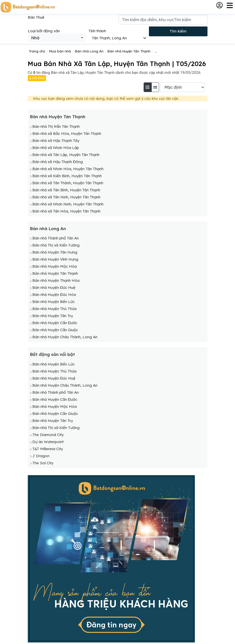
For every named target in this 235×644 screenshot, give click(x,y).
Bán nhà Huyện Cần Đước (55, 323)
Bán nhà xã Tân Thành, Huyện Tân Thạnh (68, 183)
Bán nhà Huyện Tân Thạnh (58, 117)
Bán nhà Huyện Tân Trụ (53, 316)
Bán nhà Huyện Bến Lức (54, 302)
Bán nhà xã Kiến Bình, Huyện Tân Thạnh (67, 176)
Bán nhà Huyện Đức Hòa (54, 295)
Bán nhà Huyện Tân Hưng (55, 252)
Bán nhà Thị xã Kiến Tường (56, 245)
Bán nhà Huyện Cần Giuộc (55, 330)
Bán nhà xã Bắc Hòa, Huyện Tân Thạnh (67, 133)
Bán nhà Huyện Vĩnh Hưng (55, 259)
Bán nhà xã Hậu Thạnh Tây (56, 141)
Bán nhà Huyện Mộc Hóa (55, 266)
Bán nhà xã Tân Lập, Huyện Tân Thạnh (66, 155)
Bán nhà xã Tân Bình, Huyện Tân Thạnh (66, 190)
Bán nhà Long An (48, 228)
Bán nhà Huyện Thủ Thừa (54, 309)
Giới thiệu (37, 78)
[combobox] (57, 38)
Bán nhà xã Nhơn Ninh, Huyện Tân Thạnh (68, 204)
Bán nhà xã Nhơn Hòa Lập (56, 148)
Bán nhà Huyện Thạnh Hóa (56, 280)
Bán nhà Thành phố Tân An (56, 238)
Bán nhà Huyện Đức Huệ (54, 287)
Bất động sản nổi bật (52, 354)
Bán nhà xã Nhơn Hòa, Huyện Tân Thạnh (68, 169)
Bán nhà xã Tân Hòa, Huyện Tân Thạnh (66, 211)
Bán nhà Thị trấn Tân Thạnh (56, 126)
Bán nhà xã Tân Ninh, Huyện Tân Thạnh (66, 197)
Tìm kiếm (178, 31)
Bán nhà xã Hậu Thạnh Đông (58, 162)
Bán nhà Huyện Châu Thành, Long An (65, 337)
